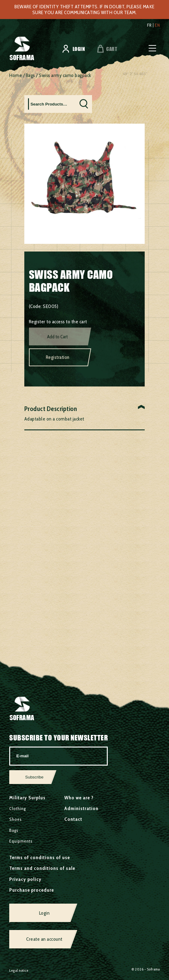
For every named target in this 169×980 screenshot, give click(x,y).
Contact (73, 819)
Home (16, 75)
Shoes (16, 819)
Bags (30, 75)
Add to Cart (57, 337)
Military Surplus (27, 798)
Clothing (18, 809)
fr (149, 25)
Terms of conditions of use (40, 857)
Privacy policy (25, 879)
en (157, 25)
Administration (81, 808)
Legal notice (19, 970)
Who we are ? (79, 798)
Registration (58, 357)
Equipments (21, 841)
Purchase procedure (32, 890)
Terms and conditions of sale (42, 868)
